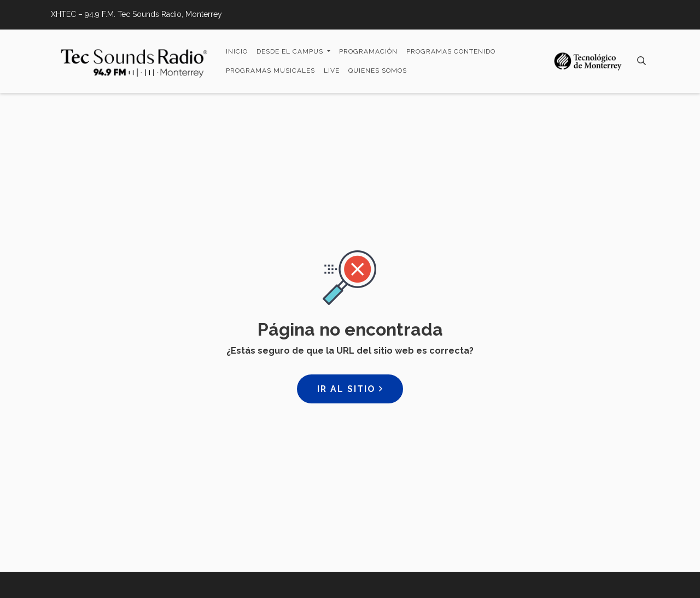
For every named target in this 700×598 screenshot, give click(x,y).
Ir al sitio (350, 389)
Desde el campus (291, 51)
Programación (368, 51)
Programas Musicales (270, 71)
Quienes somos (378, 71)
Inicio (237, 51)
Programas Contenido (451, 51)
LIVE (332, 71)
